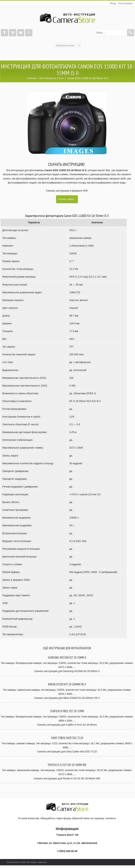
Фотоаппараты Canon (52, 78)
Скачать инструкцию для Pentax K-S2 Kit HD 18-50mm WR (67, 778)
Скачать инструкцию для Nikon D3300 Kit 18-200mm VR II (67, 698)
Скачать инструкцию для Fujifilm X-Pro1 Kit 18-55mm (67, 725)
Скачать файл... (67, 199)
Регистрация (125, 3)
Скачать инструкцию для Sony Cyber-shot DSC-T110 (67, 752)
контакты (111, 818)
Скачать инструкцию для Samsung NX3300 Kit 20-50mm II (67, 671)
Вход (113, 3)
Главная (31, 78)
